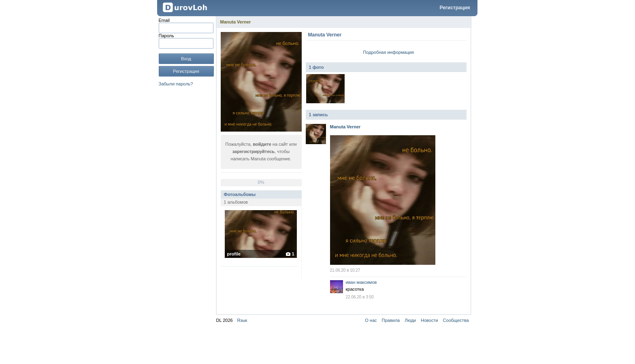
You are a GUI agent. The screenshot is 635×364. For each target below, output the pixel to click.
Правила (391, 320)
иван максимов (361, 282)
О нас (371, 320)
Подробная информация (389, 52)
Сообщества (456, 320)
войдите (262, 144)
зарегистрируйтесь (254, 151)
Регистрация (455, 8)
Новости (429, 320)
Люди (410, 320)
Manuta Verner (236, 22)
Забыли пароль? (176, 84)
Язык (242, 320)
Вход (186, 59)
